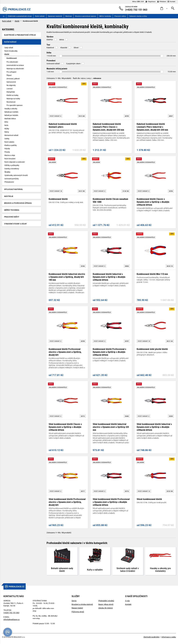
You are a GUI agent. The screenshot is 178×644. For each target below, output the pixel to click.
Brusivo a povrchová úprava (86, 16)
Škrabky (7, 172)
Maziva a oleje (10, 155)
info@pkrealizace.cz (12, 619)
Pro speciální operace (14, 105)
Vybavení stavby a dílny (138, 16)
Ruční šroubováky (11, 51)
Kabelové (50, 48)
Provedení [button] (51, 61)
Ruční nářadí (40, 16)
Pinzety (7, 152)
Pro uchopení (11, 72)
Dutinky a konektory (12, 169)
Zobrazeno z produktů (59, 78)
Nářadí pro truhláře (11, 112)
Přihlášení (162, 2)
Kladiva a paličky (11, 145)
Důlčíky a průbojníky (12, 165)
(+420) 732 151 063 (11, 613)
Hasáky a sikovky (11, 109)
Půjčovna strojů (78, 612)
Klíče (6, 122)
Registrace (150, 2)
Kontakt (171, 2)
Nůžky (7, 129)
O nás (127, 601)
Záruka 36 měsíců (106, 608)
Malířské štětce (10, 119)
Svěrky (7, 139)
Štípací (9, 75)
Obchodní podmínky (151, 637)
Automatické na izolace (15, 65)
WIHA (62, 40)
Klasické (64, 48)
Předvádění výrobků (106, 601)
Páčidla (7, 149)
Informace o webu (169, 637)
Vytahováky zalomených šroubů (16, 175)
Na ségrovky (11, 85)
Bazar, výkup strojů (106, 604)
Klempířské (11, 92)
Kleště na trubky (12, 95)
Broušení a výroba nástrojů (82, 604)
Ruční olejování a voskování (15, 162)
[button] (164, 9)
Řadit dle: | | (87, 78)
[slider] (61, 56)
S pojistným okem (73, 64)
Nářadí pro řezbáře (11, 115)
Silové (76, 48)
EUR (142, 2)
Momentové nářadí (11, 135)
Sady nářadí (9, 48)
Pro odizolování (12, 62)
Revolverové (11, 102)
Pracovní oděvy (120, 16)
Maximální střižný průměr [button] (57, 69)
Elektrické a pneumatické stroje (20, 16)
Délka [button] (49, 53)
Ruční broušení (10, 159)
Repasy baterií (77, 608)
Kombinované (12, 58)
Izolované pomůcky (12, 179)
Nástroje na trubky (13, 99)
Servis (74, 601)
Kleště (17, 21)
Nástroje (69, 16)
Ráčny (7, 132)
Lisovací (10, 89)
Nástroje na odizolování (15, 69)
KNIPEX (50, 40)
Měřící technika (105, 16)
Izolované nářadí (53, 64)
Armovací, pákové (13, 79)
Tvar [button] (48, 45)
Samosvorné (11, 82)
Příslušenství (9, 182)
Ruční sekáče (9, 142)
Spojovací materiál (55, 16)
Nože (6, 125)
